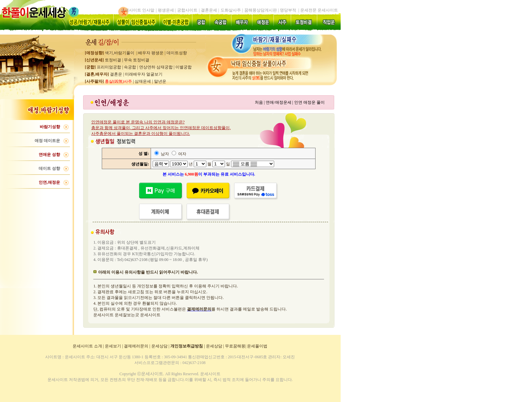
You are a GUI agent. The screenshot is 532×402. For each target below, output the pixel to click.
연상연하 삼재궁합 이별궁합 (165, 67)
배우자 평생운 (151, 53)
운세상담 (159, 346)
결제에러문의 (136, 346)
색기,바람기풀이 (119, 53)
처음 (259, 102)
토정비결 (113, 60)
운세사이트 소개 (87, 346)
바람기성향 (50, 127)
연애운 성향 (49, 155)
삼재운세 (143, 81)
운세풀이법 (257, 346)
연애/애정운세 (278, 102)
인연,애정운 (49, 182)
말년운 (160, 81)
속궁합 (130, 67)
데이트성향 (177, 53)
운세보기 (113, 346)
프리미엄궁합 (108, 67)
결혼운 (116, 74)
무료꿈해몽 (235, 346)
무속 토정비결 (137, 60)
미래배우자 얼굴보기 (144, 74)
